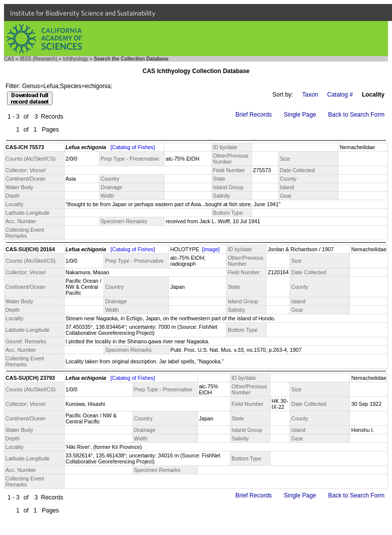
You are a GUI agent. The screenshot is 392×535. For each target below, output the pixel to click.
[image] (211, 249)
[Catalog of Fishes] (133, 147)
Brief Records (254, 115)
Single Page (300, 115)
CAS (9, 59)
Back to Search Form (356, 115)
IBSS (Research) (39, 59)
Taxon (310, 95)
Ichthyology (76, 59)
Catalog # (340, 95)
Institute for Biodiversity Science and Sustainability (83, 13)
